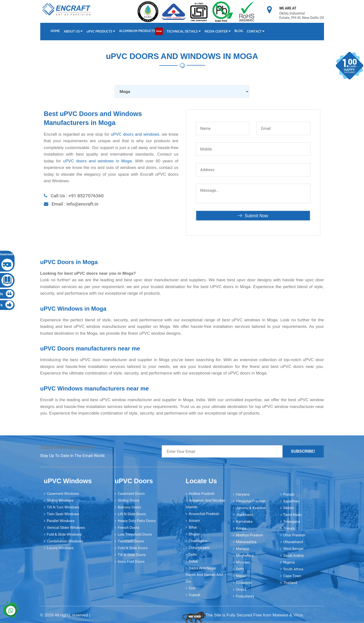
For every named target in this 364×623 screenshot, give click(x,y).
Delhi (193, 555)
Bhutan (194, 534)
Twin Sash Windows (63, 514)
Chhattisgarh (199, 548)
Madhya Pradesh (250, 535)
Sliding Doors (128, 500)
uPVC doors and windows (135, 134)
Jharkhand (245, 515)
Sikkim (289, 508)
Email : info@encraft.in (75, 204)
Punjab (289, 494)
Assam (194, 521)
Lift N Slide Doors (132, 514)
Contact (256, 32)
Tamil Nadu (292, 515)
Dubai (193, 561)
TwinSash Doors (131, 541)
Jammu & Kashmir (251, 508)
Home (55, 31)
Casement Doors (131, 494)
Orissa (241, 590)
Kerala (241, 528)
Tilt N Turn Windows (63, 507)
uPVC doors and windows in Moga (97, 161)
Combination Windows (65, 541)
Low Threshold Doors (135, 534)
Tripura (289, 528)
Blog (239, 31)
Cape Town (292, 576)
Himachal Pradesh (251, 501)
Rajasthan (291, 501)
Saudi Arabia (293, 556)
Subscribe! (303, 451)
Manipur (243, 549)
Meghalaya (245, 556)
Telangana (292, 522)
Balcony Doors (129, 507)
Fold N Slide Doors (133, 548)
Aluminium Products (141, 31)
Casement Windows (63, 494)
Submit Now (253, 216)
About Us (73, 32)
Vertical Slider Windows (66, 528)
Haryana (243, 494)
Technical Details (184, 32)
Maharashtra (246, 542)
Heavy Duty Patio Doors (137, 521)
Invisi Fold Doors (131, 562)
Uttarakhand (293, 542)
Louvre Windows (60, 548)
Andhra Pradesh (202, 494)
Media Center (218, 32)
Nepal (241, 576)
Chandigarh (198, 541)
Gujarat (194, 595)
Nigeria (289, 562)
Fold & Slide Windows (64, 534)
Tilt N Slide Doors (132, 555)
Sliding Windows (60, 500)
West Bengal (293, 549)
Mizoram (243, 562)
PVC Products (101, 32)
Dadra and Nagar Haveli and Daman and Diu (204, 575)
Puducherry (245, 596)
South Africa (293, 569)
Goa (192, 588)
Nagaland (244, 583)
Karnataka (244, 522)
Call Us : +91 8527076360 (77, 196)
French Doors (128, 528)
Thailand (290, 583)
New (159, 31)
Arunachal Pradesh (204, 514)
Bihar (193, 527)
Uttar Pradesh (294, 535)
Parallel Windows (61, 521)
